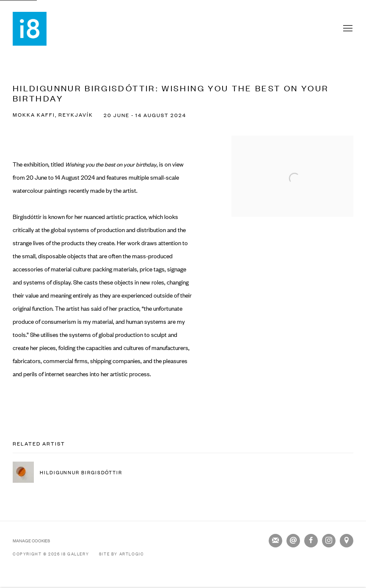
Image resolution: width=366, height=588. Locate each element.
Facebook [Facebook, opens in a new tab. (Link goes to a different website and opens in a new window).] (311, 541)
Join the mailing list (275, 541)
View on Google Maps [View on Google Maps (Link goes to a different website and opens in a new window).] (347, 541)
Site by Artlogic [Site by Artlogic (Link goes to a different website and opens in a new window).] (122, 554)
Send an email (293, 541)
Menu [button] (347, 29)
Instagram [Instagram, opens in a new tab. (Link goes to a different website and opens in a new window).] (329, 541)
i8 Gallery (30, 29)
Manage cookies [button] (31, 540)
